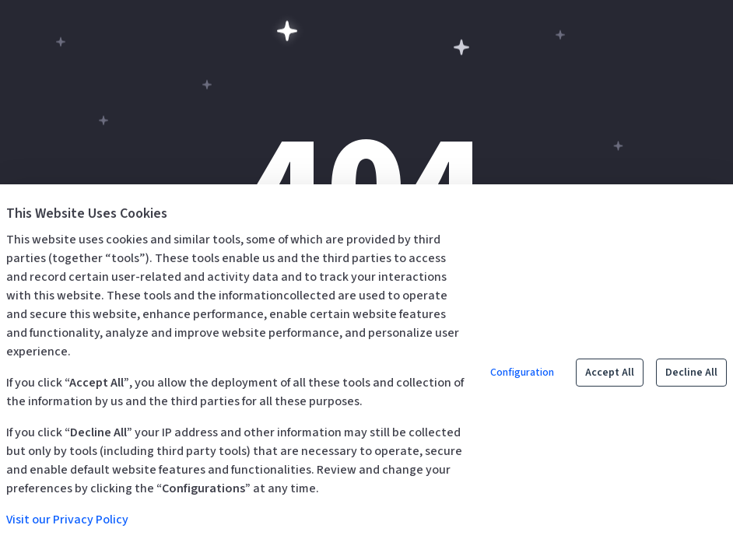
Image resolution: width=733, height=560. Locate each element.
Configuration (522, 373)
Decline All (691, 373)
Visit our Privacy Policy (67, 520)
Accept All (610, 373)
